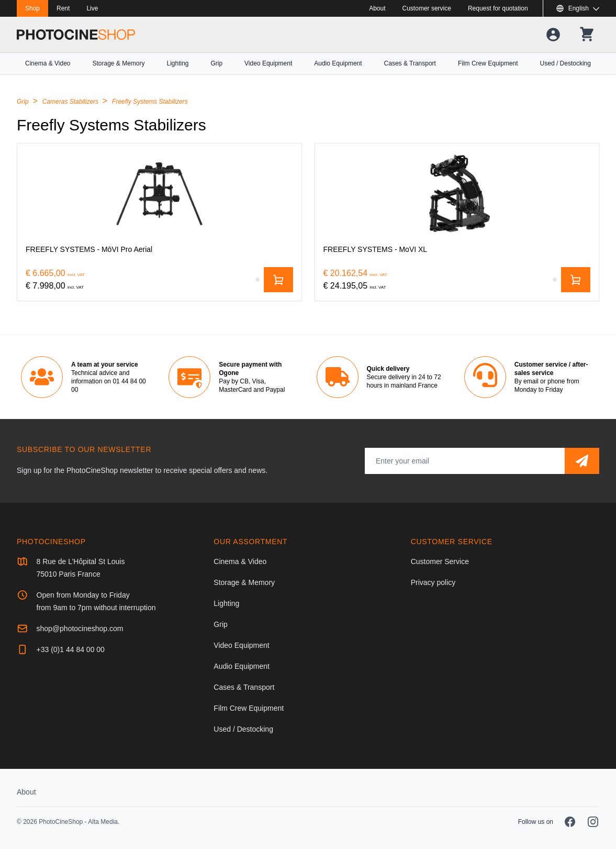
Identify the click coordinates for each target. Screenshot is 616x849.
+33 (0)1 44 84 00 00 (71, 649)
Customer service (427, 8)
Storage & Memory (118, 63)
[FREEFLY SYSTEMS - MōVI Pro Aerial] (159, 194)
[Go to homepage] (76, 35)
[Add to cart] (278, 280)
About (377, 8)
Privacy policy (433, 582)
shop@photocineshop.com (80, 629)
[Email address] (465, 461)
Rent (63, 8)
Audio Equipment (338, 63)
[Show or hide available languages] (578, 8)
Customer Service (440, 561)
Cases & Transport (410, 63)
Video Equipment (268, 63)
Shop (32, 8)
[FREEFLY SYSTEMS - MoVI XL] (457, 194)
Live (92, 8)
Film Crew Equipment (488, 63)
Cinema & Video (48, 63)
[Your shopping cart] (587, 35)
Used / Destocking (565, 63)
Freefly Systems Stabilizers (150, 102)
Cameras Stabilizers (71, 102)
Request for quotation (498, 8)
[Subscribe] (582, 461)
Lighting (177, 63)
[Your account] (553, 35)
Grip (216, 63)
